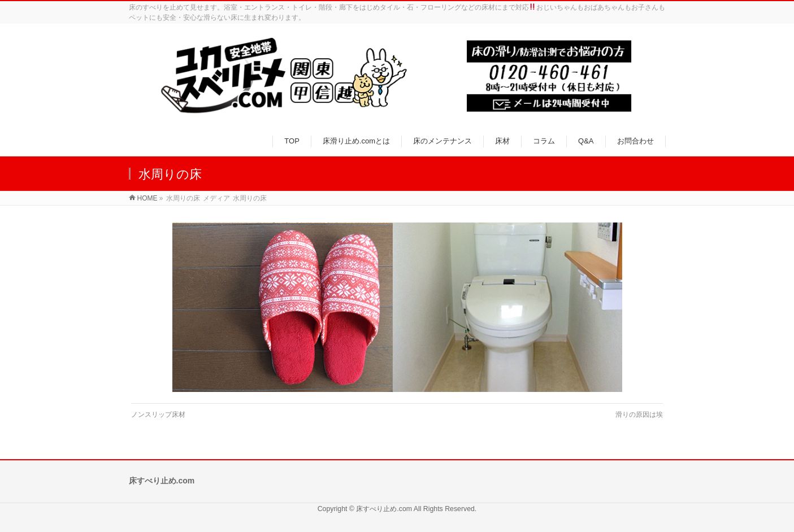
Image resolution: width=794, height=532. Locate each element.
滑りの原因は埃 (639, 415)
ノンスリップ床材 (158, 415)
